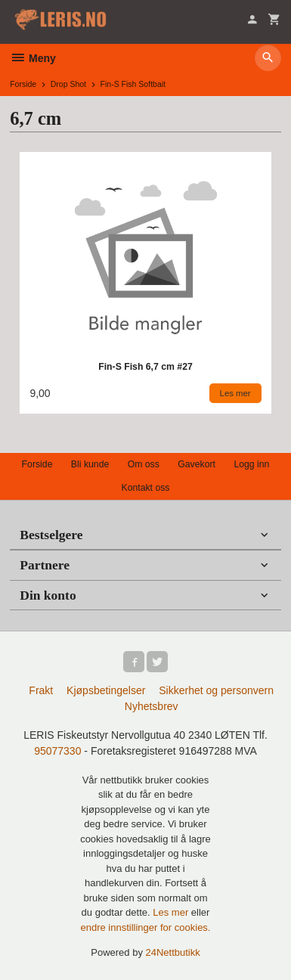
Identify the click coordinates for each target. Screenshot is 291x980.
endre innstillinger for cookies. (146, 927)
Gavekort (197, 464)
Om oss (144, 464)
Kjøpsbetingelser (106, 690)
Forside (23, 84)
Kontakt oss (145, 488)
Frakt (41, 690)
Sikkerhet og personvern (216, 690)
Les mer (172, 912)
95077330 (57, 751)
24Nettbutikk (173, 952)
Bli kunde (90, 464)
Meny (33, 58)
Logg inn (251, 464)
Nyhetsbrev (152, 706)
